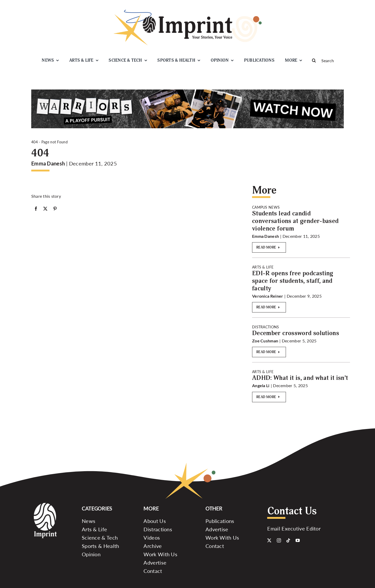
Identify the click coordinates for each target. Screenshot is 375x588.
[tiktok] (288, 540)
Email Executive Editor (294, 528)
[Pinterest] (55, 209)
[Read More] (269, 247)
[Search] (326, 60)
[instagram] (279, 540)
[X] (45, 209)
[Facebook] (36, 209)
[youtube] (298, 540)
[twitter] (269, 540)
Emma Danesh (48, 163)
